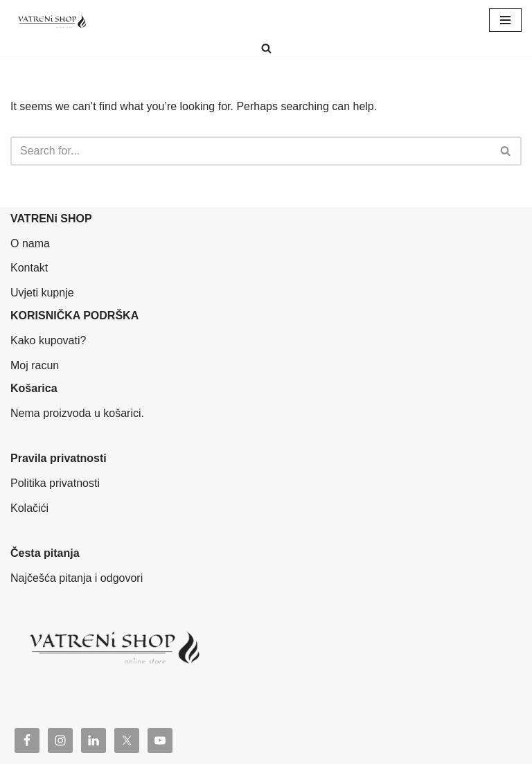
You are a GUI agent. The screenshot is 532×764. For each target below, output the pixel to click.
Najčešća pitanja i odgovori (77, 578)
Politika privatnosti (55, 483)
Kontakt (29, 268)
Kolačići (29, 508)
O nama (30, 243)
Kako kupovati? (48, 340)
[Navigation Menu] (505, 20)
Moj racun (35, 365)
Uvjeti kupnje (42, 293)
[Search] (266, 48)
